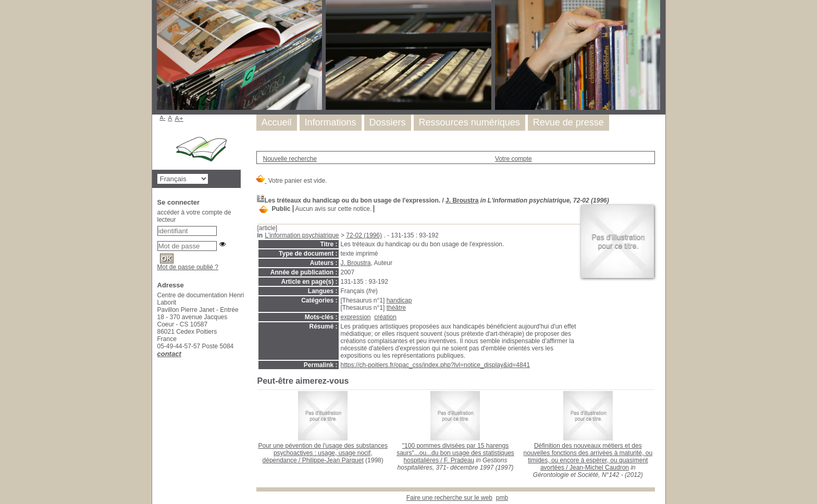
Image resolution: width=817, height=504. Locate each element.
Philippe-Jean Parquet (333, 460)
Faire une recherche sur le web (449, 498)
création (385, 317)
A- (163, 118)
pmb (502, 498)
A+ (179, 118)
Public (281, 209)
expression (356, 317)
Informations (331, 122)
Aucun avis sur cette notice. (334, 209)
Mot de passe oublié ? (188, 267)
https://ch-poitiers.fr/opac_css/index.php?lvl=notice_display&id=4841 (436, 365)
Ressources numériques (469, 122)
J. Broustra (462, 200)
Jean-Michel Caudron (599, 468)
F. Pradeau (459, 460)
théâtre (396, 308)
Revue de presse (568, 122)
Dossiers (388, 122)
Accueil (277, 122)
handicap (399, 300)
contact (169, 354)
